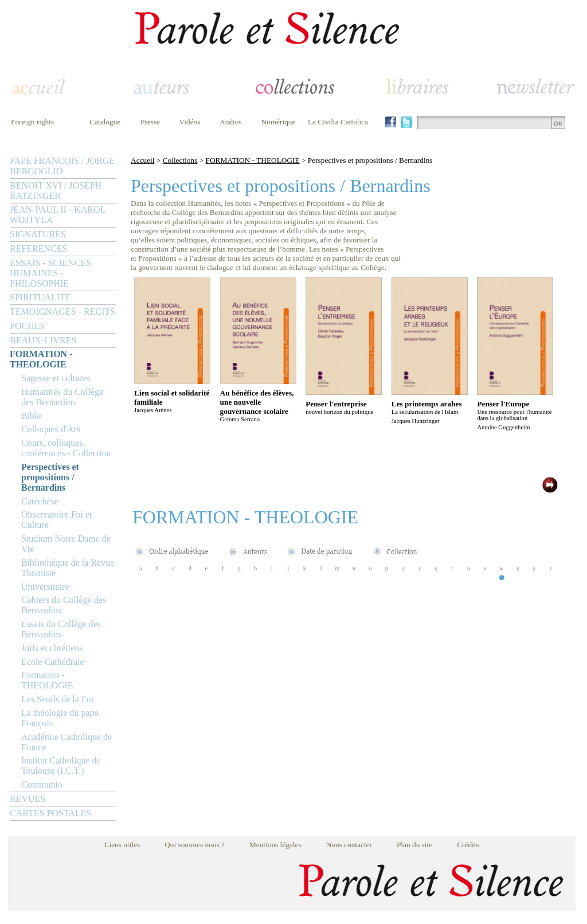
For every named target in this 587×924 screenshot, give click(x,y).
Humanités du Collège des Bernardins (62, 397)
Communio (42, 784)
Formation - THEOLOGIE (47, 680)
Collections (180, 160)
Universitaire (45, 587)
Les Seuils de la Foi (57, 699)
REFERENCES (38, 248)
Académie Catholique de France (66, 742)
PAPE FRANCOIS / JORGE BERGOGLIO (62, 166)
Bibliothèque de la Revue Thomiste (68, 568)
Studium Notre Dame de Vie (66, 544)
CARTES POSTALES (50, 813)
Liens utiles (122, 845)
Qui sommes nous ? (195, 845)
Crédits (468, 845)
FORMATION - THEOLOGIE (41, 359)
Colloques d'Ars (51, 429)
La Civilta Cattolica (338, 122)
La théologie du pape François (60, 718)
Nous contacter (349, 845)
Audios (231, 122)
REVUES (28, 799)
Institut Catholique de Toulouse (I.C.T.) (61, 766)
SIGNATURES (38, 234)
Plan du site (414, 845)
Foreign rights (32, 122)
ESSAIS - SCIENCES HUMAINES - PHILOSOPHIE (50, 273)
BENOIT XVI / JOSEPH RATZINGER (56, 191)
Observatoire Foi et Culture (57, 520)
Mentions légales (275, 845)
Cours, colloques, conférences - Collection (66, 448)
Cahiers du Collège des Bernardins (64, 605)
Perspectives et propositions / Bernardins (50, 477)
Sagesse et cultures (56, 378)
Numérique (278, 122)
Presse (150, 122)
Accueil (142, 160)
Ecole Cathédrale (53, 662)
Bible (31, 416)
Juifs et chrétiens (52, 648)
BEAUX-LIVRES (43, 340)
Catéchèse (40, 501)
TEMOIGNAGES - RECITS (62, 312)
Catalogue (105, 122)
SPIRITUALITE (40, 297)
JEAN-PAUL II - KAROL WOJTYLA (58, 215)
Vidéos (190, 122)
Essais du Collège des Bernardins (61, 629)
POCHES (27, 326)
